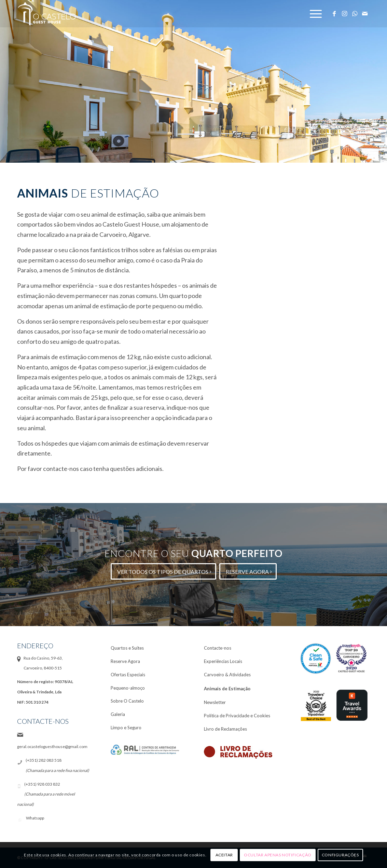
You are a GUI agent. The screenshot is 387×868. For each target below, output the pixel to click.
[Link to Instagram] (344, 13)
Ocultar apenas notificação (278, 855)
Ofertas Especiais (128, 675)
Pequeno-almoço (128, 688)
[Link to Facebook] (334, 13)
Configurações (340, 855)
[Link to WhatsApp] (355, 13)
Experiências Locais (223, 661)
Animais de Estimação (227, 689)
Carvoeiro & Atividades (227, 675)
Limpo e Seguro (126, 728)
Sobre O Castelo (127, 701)
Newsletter (215, 702)
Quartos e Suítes (127, 648)
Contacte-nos (218, 648)
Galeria (118, 714)
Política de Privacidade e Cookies (237, 716)
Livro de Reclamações (225, 729)
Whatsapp (35, 818)
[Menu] (316, 14)
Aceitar (224, 855)
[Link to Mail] (365, 13)
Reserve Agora (125, 661)
